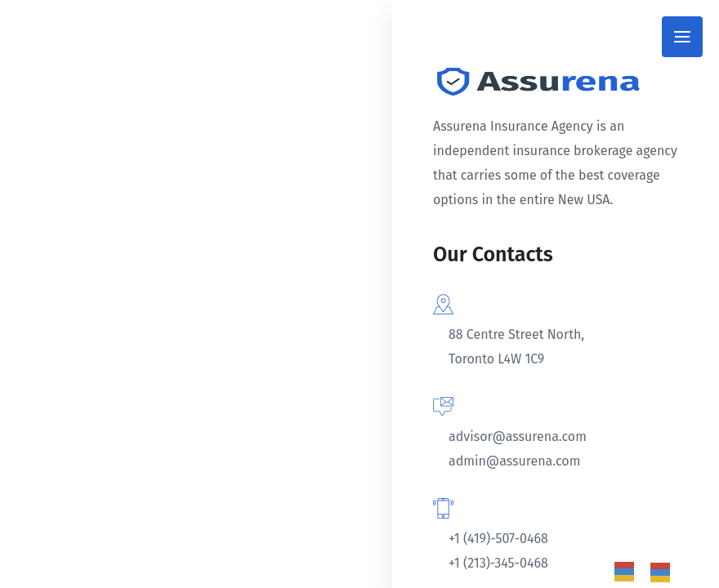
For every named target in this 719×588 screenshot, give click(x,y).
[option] (664, 572)
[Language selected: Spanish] (650, 571)
